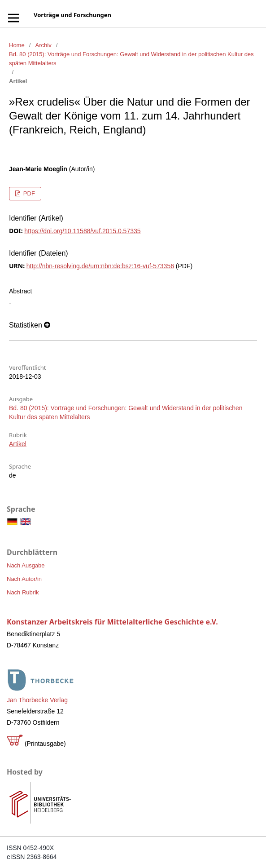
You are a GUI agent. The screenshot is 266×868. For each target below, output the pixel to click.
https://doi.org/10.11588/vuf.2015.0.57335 (82, 231)
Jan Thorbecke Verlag (37, 700)
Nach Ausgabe (26, 565)
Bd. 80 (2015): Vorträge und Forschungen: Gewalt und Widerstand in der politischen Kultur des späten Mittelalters (131, 59)
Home (17, 45)
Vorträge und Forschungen (72, 15)
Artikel (18, 444)
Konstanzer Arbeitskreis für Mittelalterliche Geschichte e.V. (112, 622)
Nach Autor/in (24, 579)
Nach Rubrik (23, 592)
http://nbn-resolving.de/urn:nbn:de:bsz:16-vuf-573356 (100, 266)
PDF (28, 193)
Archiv (44, 45)
